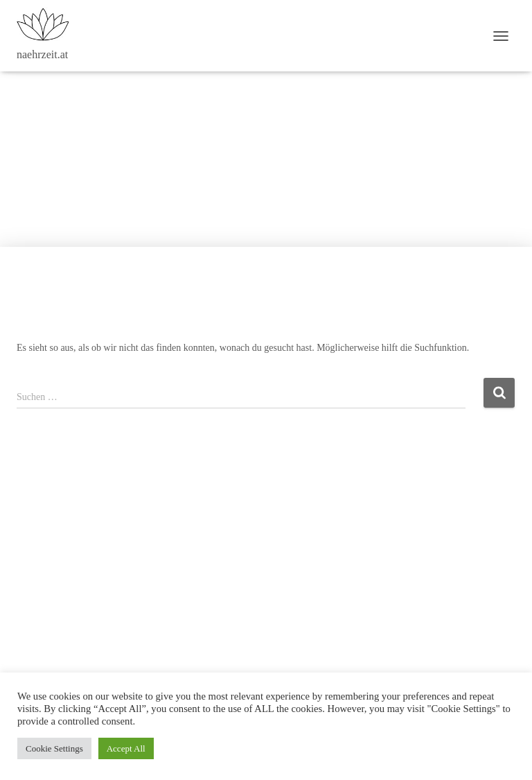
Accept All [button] (126, 748)
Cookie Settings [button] (54, 748)
